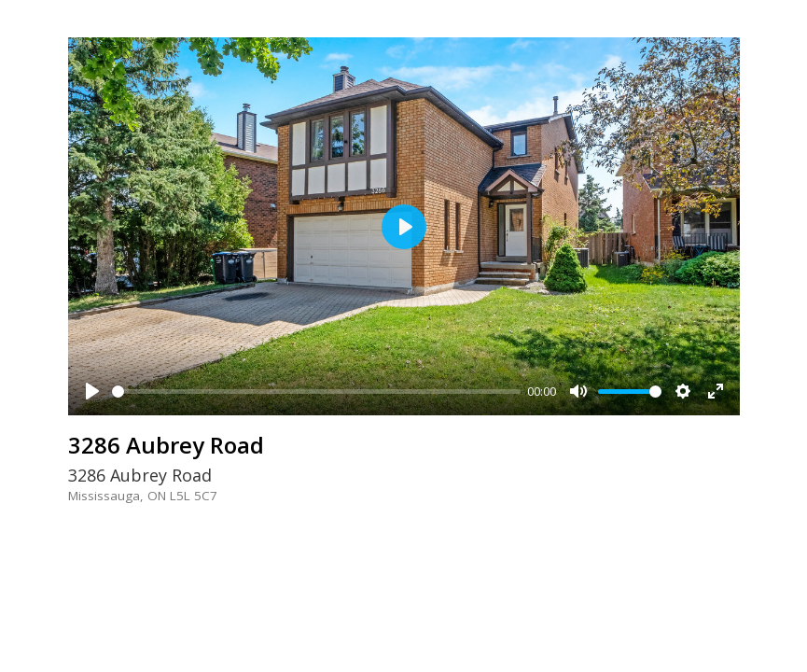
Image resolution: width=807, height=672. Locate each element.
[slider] (316, 392)
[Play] (92, 391)
